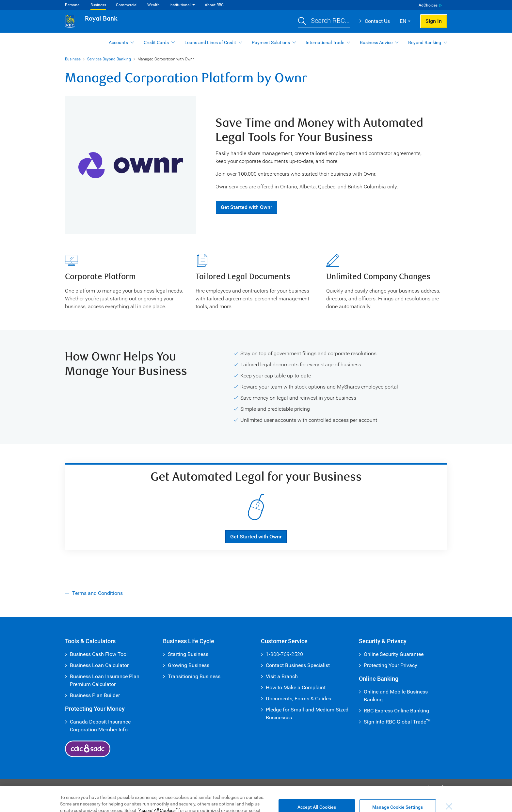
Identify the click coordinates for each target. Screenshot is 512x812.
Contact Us (377, 21)
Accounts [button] (118, 42)
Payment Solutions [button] (271, 42)
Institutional (180, 5)
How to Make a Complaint (296, 687)
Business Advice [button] (376, 42)
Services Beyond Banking (109, 59)
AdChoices (428, 5)
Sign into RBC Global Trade (397, 722)
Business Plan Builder (95, 695)
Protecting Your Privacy (391, 665)
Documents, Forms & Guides (298, 699)
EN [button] (403, 21)
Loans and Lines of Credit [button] (210, 42)
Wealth (153, 5)
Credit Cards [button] (156, 42)
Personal (73, 5)
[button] (324, 21)
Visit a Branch (282, 676)
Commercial (127, 5)
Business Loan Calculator (99, 665)
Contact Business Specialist (298, 665)
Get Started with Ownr (247, 207)
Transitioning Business (194, 676)
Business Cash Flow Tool (99, 654)
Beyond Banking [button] (425, 42)
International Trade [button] (325, 42)
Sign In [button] (434, 21)
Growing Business (189, 665)
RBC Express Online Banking (396, 711)
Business (98, 5)
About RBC (214, 5)
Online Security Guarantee (394, 654)
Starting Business (188, 654)
